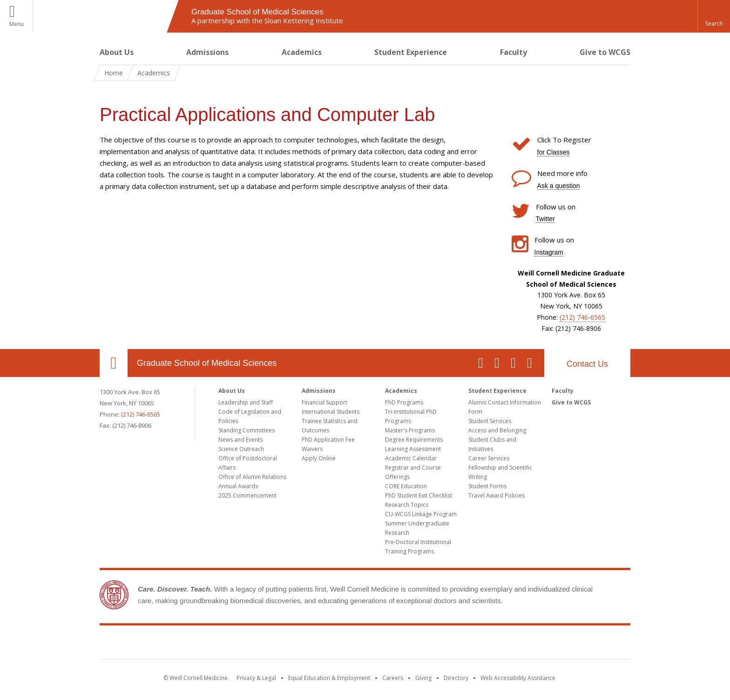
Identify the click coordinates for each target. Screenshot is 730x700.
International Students (331, 412)
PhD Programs (404, 402)
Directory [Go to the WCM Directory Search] (456, 678)
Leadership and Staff (246, 402)
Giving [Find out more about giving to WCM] (423, 678)
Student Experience (411, 52)
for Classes (554, 152)
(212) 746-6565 (582, 317)
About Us (117, 52)
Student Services (490, 421)
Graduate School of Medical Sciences (207, 363)
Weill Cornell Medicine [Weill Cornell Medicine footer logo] (365, 644)
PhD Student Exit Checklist (419, 495)
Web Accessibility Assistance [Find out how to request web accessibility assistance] (518, 678)
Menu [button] (17, 24)
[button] (714, 16)
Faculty (514, 52)
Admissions (207, 52)
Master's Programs (410, 430)
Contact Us (587, 364)
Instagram (549, 252)
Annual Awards (238, 486)
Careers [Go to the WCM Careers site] (393, 678)
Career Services (489, 458)
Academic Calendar (411, 458)
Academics (302, 52)
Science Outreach (241, 449)
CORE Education (406, 486)
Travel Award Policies (497, 495)
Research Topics (407, 505)
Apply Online (319, 458)
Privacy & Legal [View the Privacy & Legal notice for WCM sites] (256, 678)
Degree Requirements (414, 440)
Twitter (545, 219)
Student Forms (487, 486)
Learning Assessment (413, 449)
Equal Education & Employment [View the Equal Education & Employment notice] (329, 678)
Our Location (114, 363)
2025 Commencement (247, 495)
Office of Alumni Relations (252, 477)
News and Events (240, 440)
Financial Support (324, 402)
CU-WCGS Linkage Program (421, 514)
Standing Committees (247, 430)
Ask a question (559, 186)
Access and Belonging (497, 430)
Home (114, 73)
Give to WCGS (605, 52)
